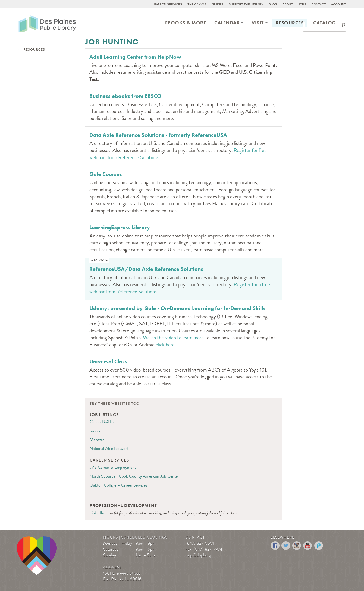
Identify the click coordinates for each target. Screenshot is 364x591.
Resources (290, 23)
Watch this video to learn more (173, 337)
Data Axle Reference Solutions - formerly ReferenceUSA (158, 135)
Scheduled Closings (144, 537)
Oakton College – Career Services (118, 485)
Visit (258, 23)
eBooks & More (186, 23)
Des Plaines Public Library (47, 23)
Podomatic (319, 546)
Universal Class (108, 361)
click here (165, 344)
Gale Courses (106, 174)
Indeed (95, 431)
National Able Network (109, 448)
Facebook (275, 546)
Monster (97, 440)
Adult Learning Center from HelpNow (135, 57)
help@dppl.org (198, 555)
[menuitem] (186, 22)
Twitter (286, 546)
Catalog (325, 23)
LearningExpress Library (120, 227)
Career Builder (102, 422)
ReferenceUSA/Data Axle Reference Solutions (146, 269)
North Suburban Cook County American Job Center (134, 476)
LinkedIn (97, 513)
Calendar (227, 23)
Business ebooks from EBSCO (125, 96)
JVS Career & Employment (113, 467)
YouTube (308, 546)
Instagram (297, 546)
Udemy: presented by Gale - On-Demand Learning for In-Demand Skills (177, 308)
